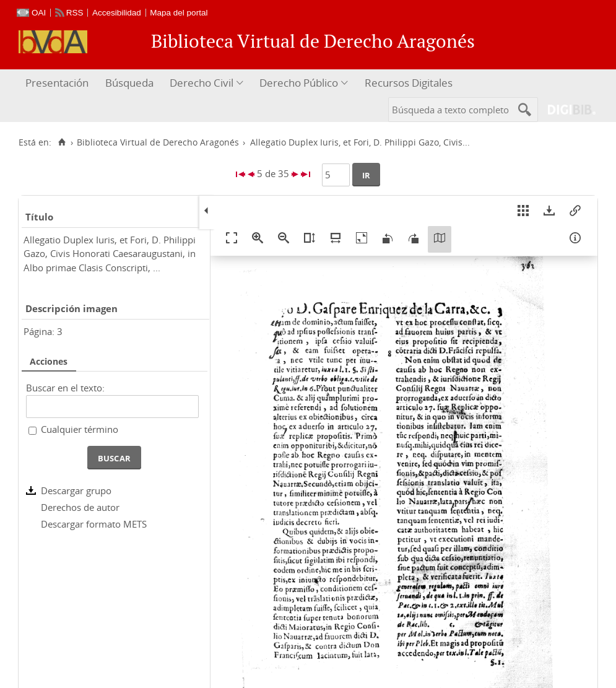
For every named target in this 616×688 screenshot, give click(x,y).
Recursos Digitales (409, 83)
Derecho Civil (202, 83)
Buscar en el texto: (65, 388)
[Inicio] (62, 142)
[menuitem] (59, 83)
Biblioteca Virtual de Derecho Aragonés (158, 142)
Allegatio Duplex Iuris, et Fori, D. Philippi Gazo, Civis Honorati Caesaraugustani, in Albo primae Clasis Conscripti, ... (110, 254)
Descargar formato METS (94, 524)
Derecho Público (299, 83)
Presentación (57, 83)
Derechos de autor (80, 507)
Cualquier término (80, 429)
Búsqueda (129, 83)
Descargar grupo (76, 490)
